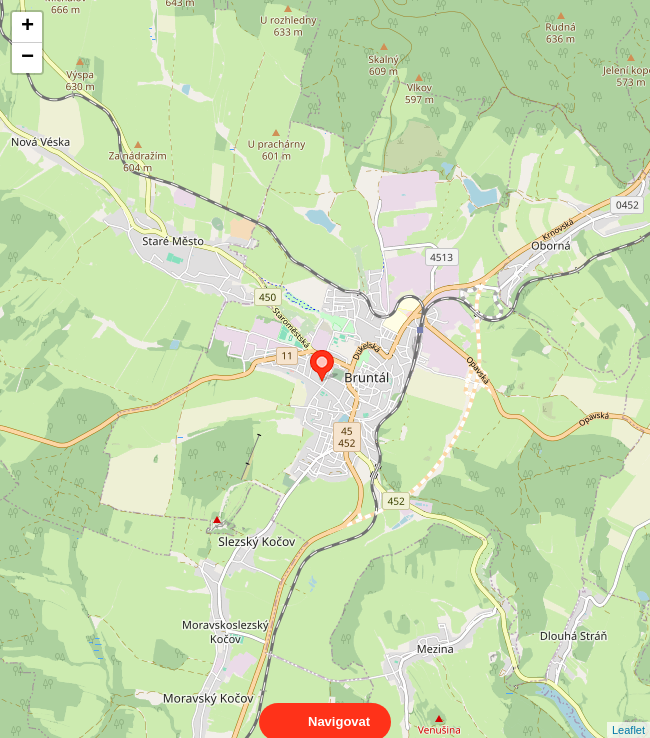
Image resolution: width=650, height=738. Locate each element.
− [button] (27, 58)
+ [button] (27, 27)
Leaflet (628, 712)
